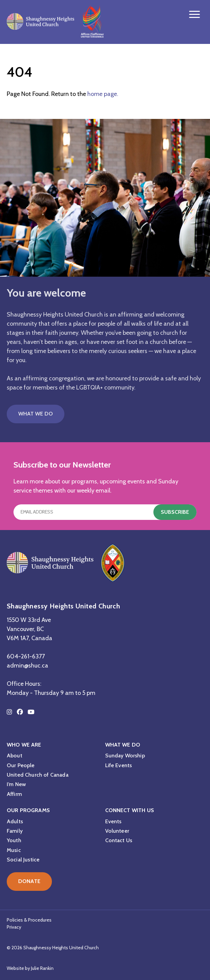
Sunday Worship (125, 756)
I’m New (16, 784)
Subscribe (175, 512)
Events (113, 821)
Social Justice (23, 860)
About (14, 756)
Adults (15, 821)
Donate (29, 881)
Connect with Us (130, 810)
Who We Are (24, 745)
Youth (14, 840)
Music (14, 850)
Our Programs (28, 810)
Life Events (119, 765)
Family (15, 831)
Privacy (14, 927)
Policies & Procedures (29, 920)
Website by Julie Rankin (30, 968)
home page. (103, 94)
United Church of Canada (38, 775)
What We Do (36, 414)
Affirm (14, 794)
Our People (21, 765)
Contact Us (119, 840)
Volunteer (117, 831)
